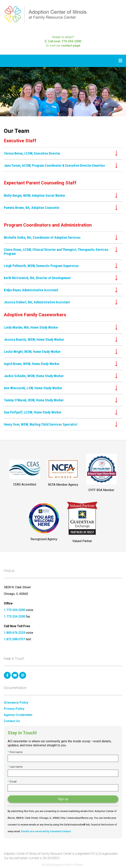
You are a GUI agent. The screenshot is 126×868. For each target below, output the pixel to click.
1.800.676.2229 (14, 633)
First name (15, 752)
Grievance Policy (16, 703)
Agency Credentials (18, 715)
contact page (71, 46)
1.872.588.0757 (14, 639)
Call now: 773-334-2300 (63, 41)
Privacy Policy (14, 709)
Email (12, 782)
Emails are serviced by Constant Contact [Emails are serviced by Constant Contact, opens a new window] (46, 831)
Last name (15, 767)
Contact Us (12, 721)
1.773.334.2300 (14, 610)
